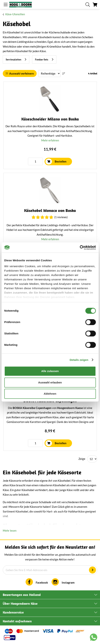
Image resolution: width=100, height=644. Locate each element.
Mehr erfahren (50, 140)
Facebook (42, 582)
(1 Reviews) (61, 217)
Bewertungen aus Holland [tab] (22, 595)
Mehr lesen (10, 531)
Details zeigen (79, 360)
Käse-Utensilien (15, 14)
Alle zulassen (50, 371)
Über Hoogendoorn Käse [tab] (20, 604)
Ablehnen (50, 394)
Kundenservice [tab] (13, 612)
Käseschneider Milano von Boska (50, 119)
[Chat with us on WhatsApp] (94, 638)
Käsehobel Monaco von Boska (50, 211)
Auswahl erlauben (50, 382)
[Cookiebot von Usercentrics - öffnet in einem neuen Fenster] (80, 248)
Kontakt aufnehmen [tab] (17, 621)
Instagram (68, 582)
